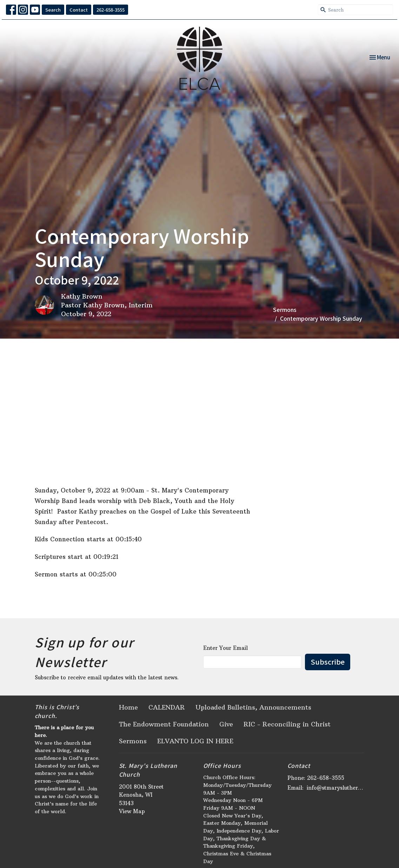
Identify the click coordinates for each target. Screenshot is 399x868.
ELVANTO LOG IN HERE (195, 741)
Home (128, 707)
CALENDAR (167, 707)
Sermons (285, 309)
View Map (132, 811)
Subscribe (328, 662)
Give (226, 724)
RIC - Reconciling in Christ (287, 724)
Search (53, 10)
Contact (79, 10)
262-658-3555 (111, 10)
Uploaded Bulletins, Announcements (253, 707)
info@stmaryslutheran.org (336, 788)
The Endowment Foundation (164, 724)
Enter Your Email (225, 648)
